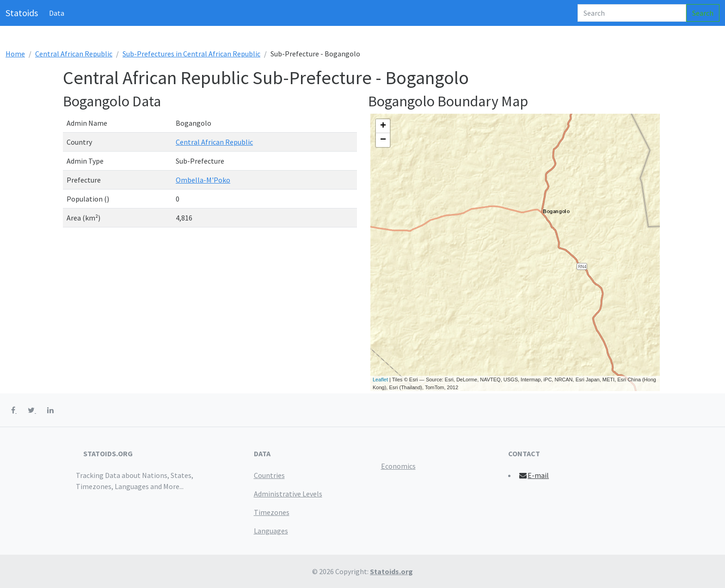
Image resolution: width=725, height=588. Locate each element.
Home (15, 54)
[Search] (632, 13)
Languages (271, 531)
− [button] (383, 140)
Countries (269, 475)
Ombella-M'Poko (203, 180)
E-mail (534, 475)
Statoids (22, 13)
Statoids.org (391, 571)
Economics (398, 466)
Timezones (272, 512)
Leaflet (380, 380)
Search (703, 13)
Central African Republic (74, 54)
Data (57, 13)
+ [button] (383, 126)
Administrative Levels (288, 494)
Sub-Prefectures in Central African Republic (191, 54)
